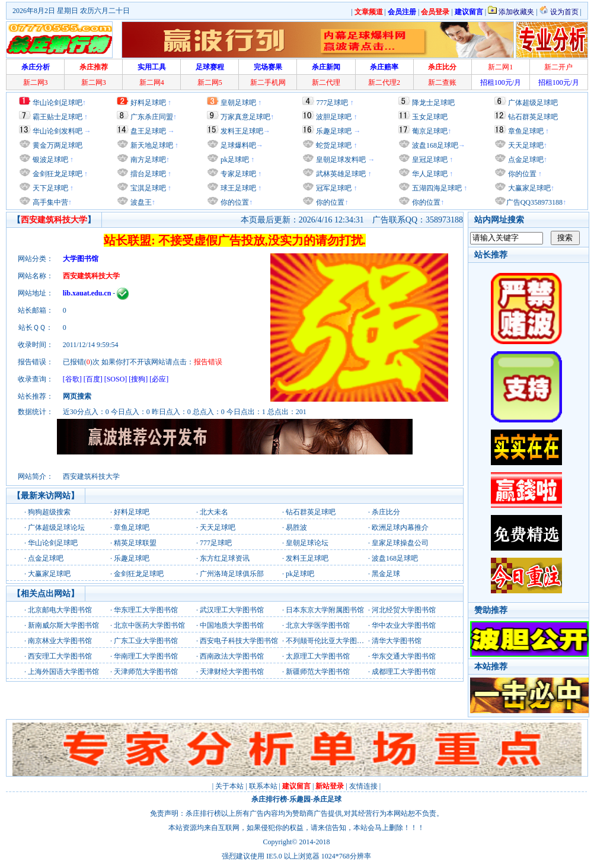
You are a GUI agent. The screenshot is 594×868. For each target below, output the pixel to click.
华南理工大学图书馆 (146, 656)
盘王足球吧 (148, 131)
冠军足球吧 (333, 188)
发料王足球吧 (242, 131)
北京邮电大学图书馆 (60, 610)
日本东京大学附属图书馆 (325, 610)
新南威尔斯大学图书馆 (63, 625)
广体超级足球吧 (533, 103)
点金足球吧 (525, 160)
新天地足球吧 (151, 145)
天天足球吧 (525, 145)
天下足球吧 (49, 188)
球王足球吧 (237, 188)
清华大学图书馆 (397, 641)
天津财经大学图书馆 (232, 672)
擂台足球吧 (147, 174)
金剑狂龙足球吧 (57, 174)
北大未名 (214, 512)
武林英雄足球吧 (340, 174)
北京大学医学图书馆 (318, 625)
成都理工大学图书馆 (404, 672)
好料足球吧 (148, 103)
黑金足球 (386, 574)
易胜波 (296, 527)
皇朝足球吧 (238, 103)
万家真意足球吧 (245, 117)
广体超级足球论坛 (56, 527)
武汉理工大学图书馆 (232, 610)
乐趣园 (300, 799)
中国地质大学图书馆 (232, 625)
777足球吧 (332, 103)
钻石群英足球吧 (533, 117)
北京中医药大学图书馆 (149, 625)
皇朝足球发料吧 (340, 160)
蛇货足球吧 (335, 145)
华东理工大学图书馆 (146, 610)
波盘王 (140, 202)
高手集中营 (49, 202)
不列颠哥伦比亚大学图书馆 (328, 641)
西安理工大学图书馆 (60, 656)
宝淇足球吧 (148, 188)
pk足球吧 (234, 160)
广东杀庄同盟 (152, 117)
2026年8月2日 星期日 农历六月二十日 (71, 11)
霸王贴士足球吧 (58, 117)
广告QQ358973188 (534, 202)
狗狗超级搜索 (49, 512)
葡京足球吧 (430, 131)
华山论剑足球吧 (58, 103)
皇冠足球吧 (429, 160)
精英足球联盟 (135, 543)
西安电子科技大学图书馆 (239, 641)
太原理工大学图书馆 (318, 656)
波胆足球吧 (334, 117)
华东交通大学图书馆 (404, 656)
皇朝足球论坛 (307, 543)
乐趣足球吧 (334, 131)
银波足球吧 (50, 160)
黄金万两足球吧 (58, 145)
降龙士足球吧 (433, 103)
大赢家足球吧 (528, 188)
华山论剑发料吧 (58, 131)
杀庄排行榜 (269, 799)
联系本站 (263, 786)
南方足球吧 (147, 160)
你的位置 (234, 202)
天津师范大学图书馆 (146, 672)
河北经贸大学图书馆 (404, 610)
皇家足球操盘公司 (400, 543)
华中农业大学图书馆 (404, 625)
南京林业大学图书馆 (60, 641)
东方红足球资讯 (225, 558)
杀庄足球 (327, 799)
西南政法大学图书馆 (232, 656)
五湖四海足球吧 (436, 188)
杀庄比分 (386, 512)
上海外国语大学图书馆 (63, 672)
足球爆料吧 (238, 145)
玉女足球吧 (430, 117)
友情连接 (363, 786)
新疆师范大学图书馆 (318, 672)
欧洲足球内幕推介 (400, 527)
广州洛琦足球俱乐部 (232, 574)
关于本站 (229, 786)
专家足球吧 (237, 174)
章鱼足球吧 (526, 131)
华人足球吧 (429, 174)
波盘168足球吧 (435, 145)
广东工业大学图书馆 (146, 641)
